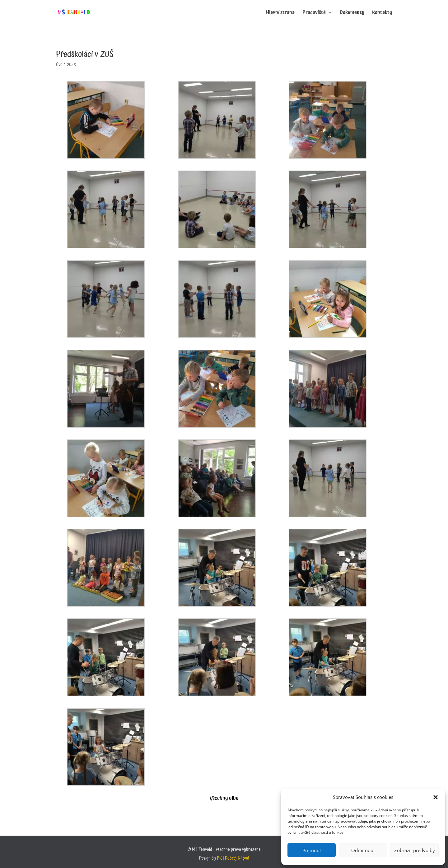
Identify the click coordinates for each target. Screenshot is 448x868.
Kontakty (382, 13)
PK (219, 858)
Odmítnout (363, 850)
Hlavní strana (280, 13)
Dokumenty (352, 13)
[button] (436, 797)
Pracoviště (314, 13)
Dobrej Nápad (237, 858)
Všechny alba (224, 798)
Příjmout (312, 850)
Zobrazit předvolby (415, 850)
